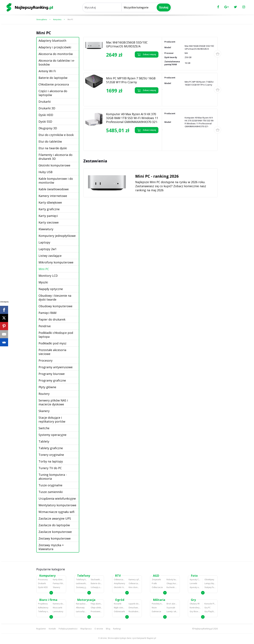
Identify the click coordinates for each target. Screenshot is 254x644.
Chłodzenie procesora (54, 84)
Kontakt (52, 629)
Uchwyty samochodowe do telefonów (96, 587)
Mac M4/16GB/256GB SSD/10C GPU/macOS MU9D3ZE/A (127, 44)
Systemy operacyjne (52, 435)
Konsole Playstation (210, 604)
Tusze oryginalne (50, 485)
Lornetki (193, 583)
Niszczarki (58, 608)
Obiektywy (209, 580)
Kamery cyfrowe (134, 580)
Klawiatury (46, 229)
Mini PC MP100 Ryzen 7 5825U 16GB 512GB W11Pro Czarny (131, 80)
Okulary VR (195, 604)
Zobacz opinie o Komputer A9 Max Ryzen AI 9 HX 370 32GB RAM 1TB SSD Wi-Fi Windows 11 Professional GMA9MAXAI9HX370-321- (121, 141)
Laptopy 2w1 (48, 249)
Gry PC (208, 608)
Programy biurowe (52, 374)
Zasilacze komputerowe (55, 532)
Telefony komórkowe (82, 580)
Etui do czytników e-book (56, 135)
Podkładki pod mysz (52, 343)
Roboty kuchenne (172, 580)
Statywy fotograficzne (210, 587)
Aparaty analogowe (195, 587)
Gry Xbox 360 (195, 611)
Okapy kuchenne (172, 583)
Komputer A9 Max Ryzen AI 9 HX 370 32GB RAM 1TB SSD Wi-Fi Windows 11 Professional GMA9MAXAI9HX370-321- (132, 118)
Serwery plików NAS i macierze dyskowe (53, 402)
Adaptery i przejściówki (55, 47)
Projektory (43, 604)
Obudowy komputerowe (55, 306)
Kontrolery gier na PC (195, 608)
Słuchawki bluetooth (96, 580)
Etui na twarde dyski (53, 148)
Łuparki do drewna (134, 604)
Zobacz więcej (147, 55)
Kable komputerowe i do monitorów (56, 181)
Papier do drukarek (52, 319)
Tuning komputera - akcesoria (53, 477)
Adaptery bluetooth (52, 41)
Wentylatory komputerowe (57, 505)
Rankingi (117, 629)
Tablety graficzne (51, 448)
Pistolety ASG (157, 604)
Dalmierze (156, 611)
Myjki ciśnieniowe (120, 608)
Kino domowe (134, 587)
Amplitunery (119, 583)
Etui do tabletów (50, 141)
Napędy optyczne (51, 289)
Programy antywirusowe (56, 367)
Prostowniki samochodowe (96, 611)
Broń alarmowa (172, 604)
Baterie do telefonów (96, 583)
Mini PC (70, 19)
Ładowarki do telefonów (82, 583)
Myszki (43, 282)
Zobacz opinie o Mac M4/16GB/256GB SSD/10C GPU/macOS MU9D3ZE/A (117, 63)
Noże (154, 608)
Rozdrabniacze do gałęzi (134, 611)
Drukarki (45, 102)
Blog (108, 629)
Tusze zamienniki (51, 492)
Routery (44, 394)
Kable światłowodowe (54, 189)
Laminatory (58, 611)
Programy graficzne (52, 380)
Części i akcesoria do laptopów (53, 93)
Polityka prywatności (68, 629)
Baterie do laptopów (53, 78)
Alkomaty (80, 608)
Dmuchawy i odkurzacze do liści (134, 608)
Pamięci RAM (47, 313)
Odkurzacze (157, 587)
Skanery (44, 411)
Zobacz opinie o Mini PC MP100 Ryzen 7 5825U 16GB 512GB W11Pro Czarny (120, 99)
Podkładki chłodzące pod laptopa (56, 335)
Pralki (154, 583)
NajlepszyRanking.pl (204, 629)
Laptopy (44, 242)
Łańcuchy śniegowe (82, 611)
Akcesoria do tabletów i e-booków (57, 62)
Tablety (44, 441)
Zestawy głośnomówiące (82, 587)
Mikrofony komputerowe (56, 262)
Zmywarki (156, 580)
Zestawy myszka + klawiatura (51, 547)
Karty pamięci (48, 216)
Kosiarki (118, 604)
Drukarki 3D (47, 108)
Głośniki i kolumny (120, 587)
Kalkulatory (43, 608)
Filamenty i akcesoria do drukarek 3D (55, 157)
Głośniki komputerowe (54, 165)
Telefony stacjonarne (44, 611)
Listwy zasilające (50, 256)
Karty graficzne (49, 209)
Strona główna (42, 19)
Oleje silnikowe (96, 608)
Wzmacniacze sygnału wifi (57, 512)
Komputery (57, 19)
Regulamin (41, 629)
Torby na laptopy (51, 461)
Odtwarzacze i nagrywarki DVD (134, 583)
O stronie (99, 629)
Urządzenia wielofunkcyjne (57, 498)
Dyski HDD (46, 115)
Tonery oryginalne (51, 455)
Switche (44, 428)
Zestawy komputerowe (55, 538)
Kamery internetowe (53, 196)
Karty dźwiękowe (50, 202)
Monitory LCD (48, 276)
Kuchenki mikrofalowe (172, 587)
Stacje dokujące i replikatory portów (52, 419)
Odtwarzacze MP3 (120, 580)
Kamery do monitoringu (59, 604)
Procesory (46, 360)
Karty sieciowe (49, 222)
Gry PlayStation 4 (210, 611)
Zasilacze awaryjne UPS (55, 518)
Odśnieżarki (119, 611)
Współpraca (86, 629)
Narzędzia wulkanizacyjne (82, 604)
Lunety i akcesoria (172, 611)
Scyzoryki (171, 608)
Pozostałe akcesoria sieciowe (52, 352)
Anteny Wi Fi (47, 71)
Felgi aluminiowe (96, 604)
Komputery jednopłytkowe (57, 236)
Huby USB (46, 172)
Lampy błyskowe (210, 583)
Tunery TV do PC (50, 468)
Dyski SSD (45, 122)
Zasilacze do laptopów (54, 525)
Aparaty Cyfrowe (195, 580)
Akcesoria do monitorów (56, 54)
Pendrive (45, 326)
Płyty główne (47, 387)
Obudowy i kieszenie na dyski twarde (55, 298)
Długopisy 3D (48, 128)
